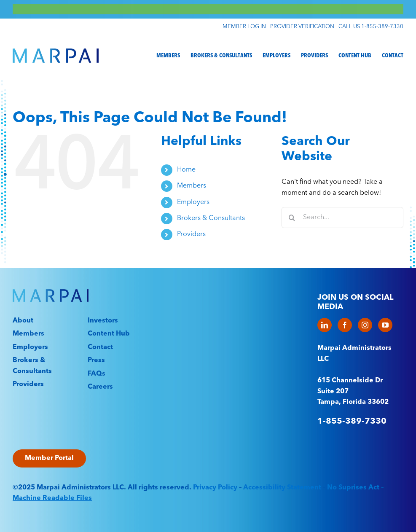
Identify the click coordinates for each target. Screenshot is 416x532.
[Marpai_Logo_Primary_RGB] (56, 52)
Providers (191, 234)
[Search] (292, 218)
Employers (193, 202)
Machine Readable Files (52, 498)
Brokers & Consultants (211, 218)
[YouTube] (385, 325)
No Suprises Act (353, 488)
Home (186, 170)
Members (192, 186)
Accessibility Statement (282, 488)
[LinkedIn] (325, 325)
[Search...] (342, 218)
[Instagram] (365, 325)
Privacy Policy (215, 488)
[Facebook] (345, 325)
